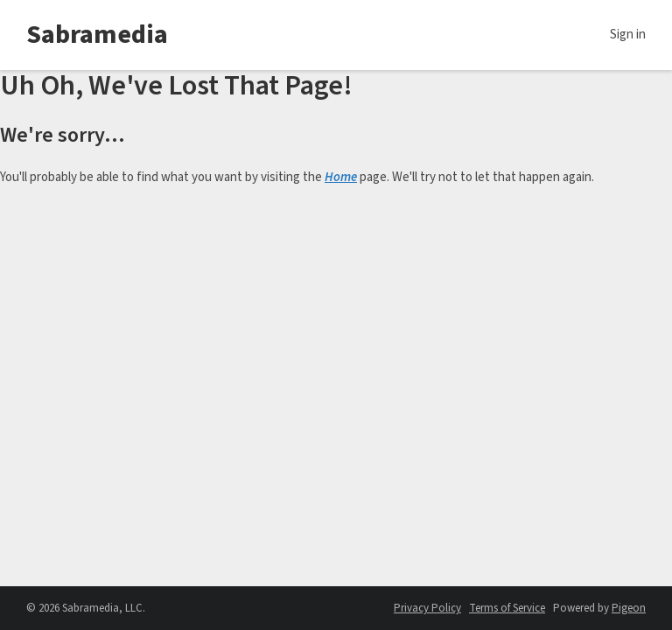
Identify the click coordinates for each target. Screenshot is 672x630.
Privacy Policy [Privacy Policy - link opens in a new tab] (427, 608)
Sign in (628, 35)
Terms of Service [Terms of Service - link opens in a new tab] (507, 608)
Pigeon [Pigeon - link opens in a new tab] (629, 608)
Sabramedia (97, 35)
